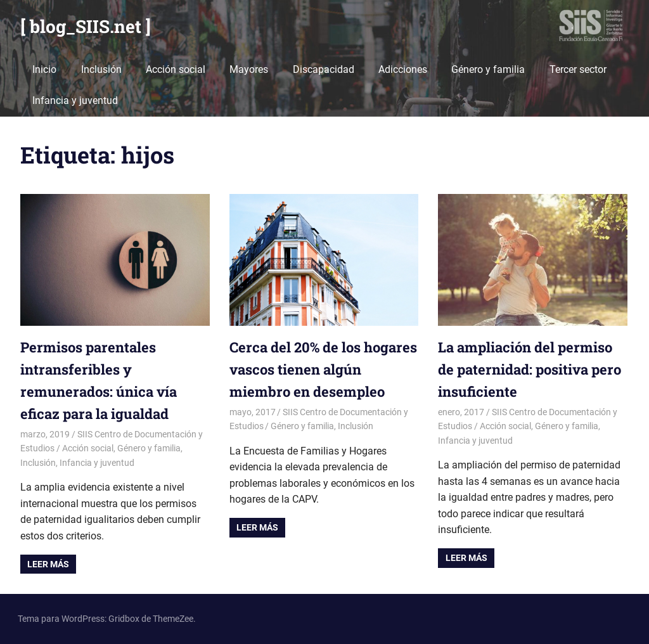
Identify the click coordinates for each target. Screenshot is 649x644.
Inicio (44, 69)
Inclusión (101, 69)
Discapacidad (324, 69)
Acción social (176, 69)
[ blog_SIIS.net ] (86, 26)
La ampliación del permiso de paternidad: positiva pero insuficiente (530, 369)
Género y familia (488, 69)
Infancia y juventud (75, 100)
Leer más (48, 564)
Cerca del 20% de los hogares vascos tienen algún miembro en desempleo (323, 369)
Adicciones (403, 69)
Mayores (249, 69)
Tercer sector (578, 69)
